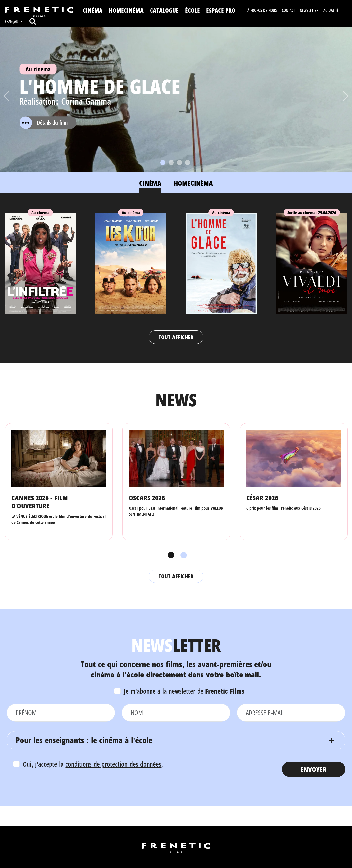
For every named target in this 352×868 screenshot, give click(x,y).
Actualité (331, 10)
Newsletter (309, 10)
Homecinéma (126, 10)
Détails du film (44, 123)
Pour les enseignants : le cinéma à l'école (84, 740)
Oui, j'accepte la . (93, 764)
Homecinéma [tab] (193, 183)
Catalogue (164, 10)
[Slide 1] (163, 163)
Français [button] (12, 21)
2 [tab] (182, 555)
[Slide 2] (171, 163)
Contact (288, 10)
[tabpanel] (176, 273)
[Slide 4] (188, 163)
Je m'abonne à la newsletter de (184, 691)
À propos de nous (262, 10)
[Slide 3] (179, 163)
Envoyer (314, 769)
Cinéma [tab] (150, 183)
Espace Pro (221, 10)
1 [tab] (170, 555)
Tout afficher (176, 337)
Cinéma (93, 10)
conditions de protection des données (113, 764)
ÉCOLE (192, 10)
